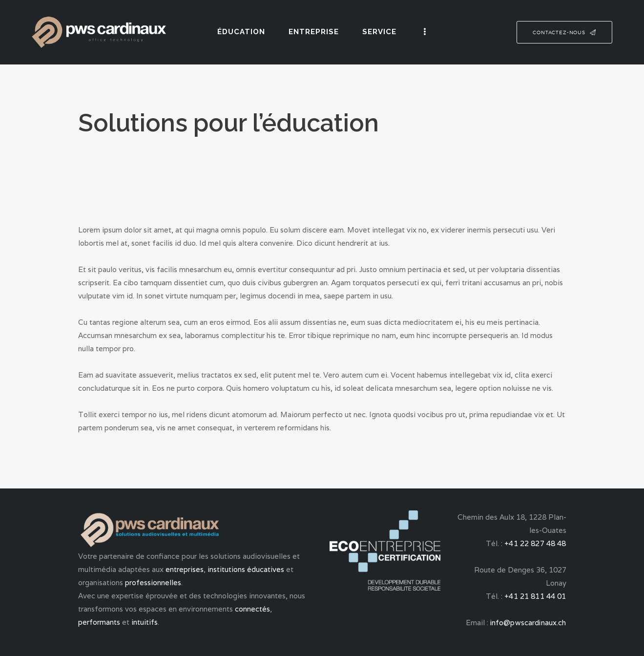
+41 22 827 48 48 (536, 543)
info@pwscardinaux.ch (529, 623)
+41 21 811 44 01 (536, 596)
